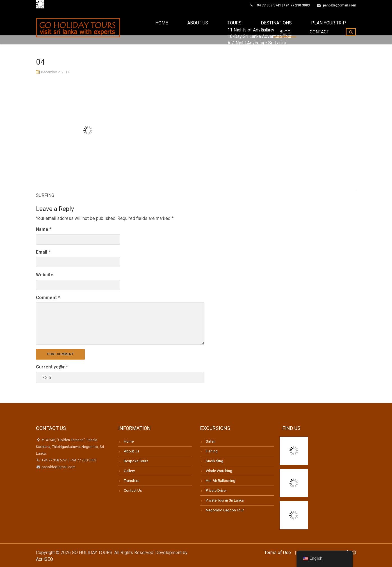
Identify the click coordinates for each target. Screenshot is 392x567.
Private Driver (216, 490)
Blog (299, 28)
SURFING (45, 195)
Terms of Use (278, 553)
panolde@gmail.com (58, 467)
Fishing (212, 451)
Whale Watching (219, 471)
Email (43, 252)
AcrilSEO (44, 559)
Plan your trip (267, 28)
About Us (132, 451)
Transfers (132, 481)
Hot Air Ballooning (221, 481)
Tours (194, 28)
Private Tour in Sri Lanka (225, 500)
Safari (211, 441)
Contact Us (133, 490)
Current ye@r (52, 367)
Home (140, 28)
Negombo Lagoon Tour (225, 510)
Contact (324, 28)
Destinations (226, 28)
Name (44, 229)
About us (167, 28)
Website (45, 275)
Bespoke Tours (136, 461)
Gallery (129, 471)
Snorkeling (215, 461)
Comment (48, 298)
